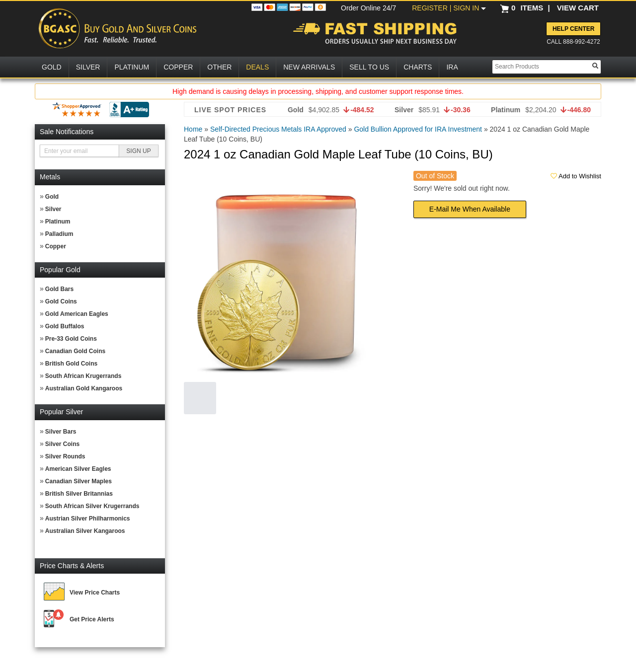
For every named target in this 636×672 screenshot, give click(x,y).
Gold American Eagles (77, 314)
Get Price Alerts (92, 619)
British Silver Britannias (79, 494)
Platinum (58, 222)
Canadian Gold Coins (75, 351)
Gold (52, 197)
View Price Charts (95, 593)
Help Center (573, 29)
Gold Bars (59, 289)
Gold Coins (61, 301)
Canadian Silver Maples (79, 481)
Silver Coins (62, 444)
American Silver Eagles (78, 469)
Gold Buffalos (65, 326)
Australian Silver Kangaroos (85, 531)
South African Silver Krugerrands (92, 506)
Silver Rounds (65, 456)
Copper (56, 246)
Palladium (59, 234)
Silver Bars (61, 432)
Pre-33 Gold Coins (71, 339)
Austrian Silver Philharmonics (88, 519)
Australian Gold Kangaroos (84, 388)
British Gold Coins (71, 364)
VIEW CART (578, 8)
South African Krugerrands (83, 376)
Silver (53, 209)
